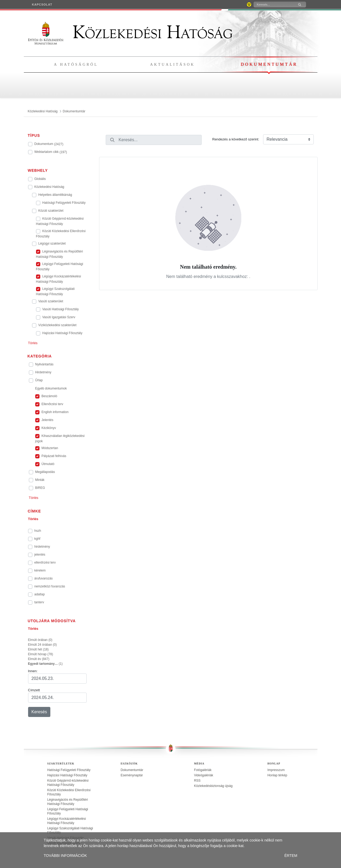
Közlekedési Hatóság (130, 32)
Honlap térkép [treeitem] (277, 775)
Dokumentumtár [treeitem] (132, 770)
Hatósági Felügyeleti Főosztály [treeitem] (69, 770)
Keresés (39, 712)
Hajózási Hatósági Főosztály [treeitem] (67, 775)
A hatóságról (76, 65)
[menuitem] (42, 5)
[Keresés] (273, 5)
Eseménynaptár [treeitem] (132, 775)
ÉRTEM (291, 856)
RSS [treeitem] (197, 781)
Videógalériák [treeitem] (204, 775)
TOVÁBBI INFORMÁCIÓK (65, 856)
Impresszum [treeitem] (276, 770)
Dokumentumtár (269, 64)
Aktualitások (173, 65)
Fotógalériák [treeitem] (203, 770)
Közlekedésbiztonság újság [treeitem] (213, 786)
